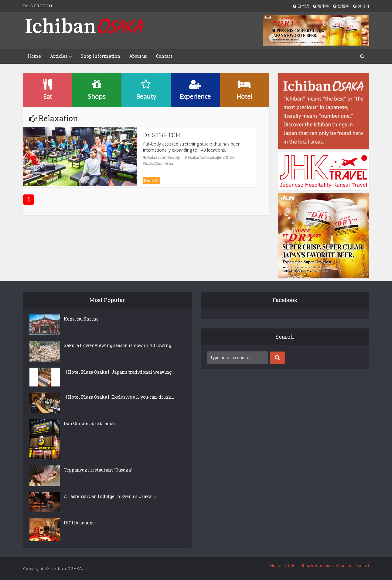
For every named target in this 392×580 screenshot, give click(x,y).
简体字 (321, 6)
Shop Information (317, 565)
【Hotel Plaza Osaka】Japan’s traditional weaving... (119, 372)
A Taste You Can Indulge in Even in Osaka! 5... (111, 496)
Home (34, 56)
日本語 (301, 6)
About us (138, 56)
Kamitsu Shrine (81, 319)
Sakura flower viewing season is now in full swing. (118, 345)
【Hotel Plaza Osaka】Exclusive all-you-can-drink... (119, 397)
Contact (164, 56)
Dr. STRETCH (162, 135)
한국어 (361, 6)
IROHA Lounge (79, 523)
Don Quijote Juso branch (89, 423)
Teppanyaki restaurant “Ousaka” (98, 470)
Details (151, 180)
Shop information (101, 56)
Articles (59, 56)
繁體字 (341, 6)
